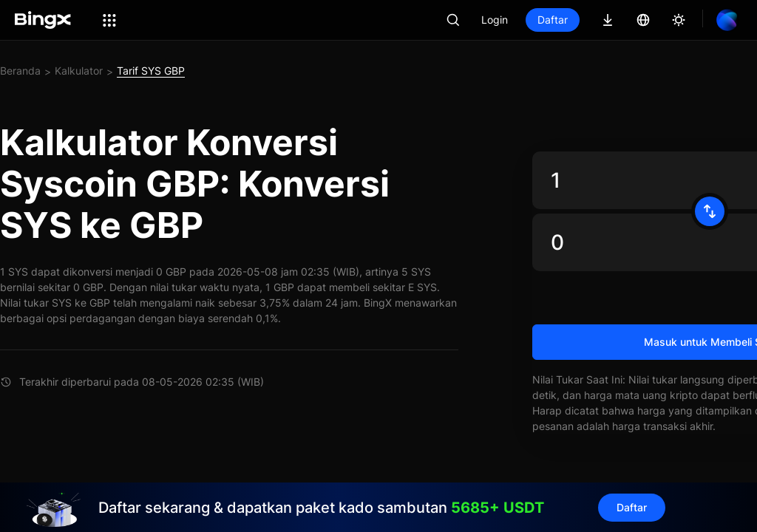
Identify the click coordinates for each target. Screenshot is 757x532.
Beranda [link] (20, 71)
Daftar (553, 20)
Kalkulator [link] (79, 71)
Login (495, 20)
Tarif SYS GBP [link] (151, 71)
